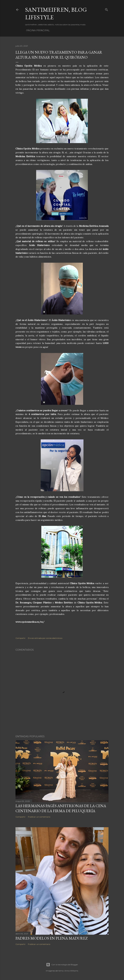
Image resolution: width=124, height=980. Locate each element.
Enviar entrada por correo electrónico (45, 638)
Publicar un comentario (39, 817)
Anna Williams (71, 971)
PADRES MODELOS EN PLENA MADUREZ (52, 938)
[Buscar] (107, 9)
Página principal (38, 30)
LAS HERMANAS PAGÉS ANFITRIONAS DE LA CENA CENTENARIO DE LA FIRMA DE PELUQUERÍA (61, 808)
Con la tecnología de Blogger (62, 965)
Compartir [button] (21, 638)
